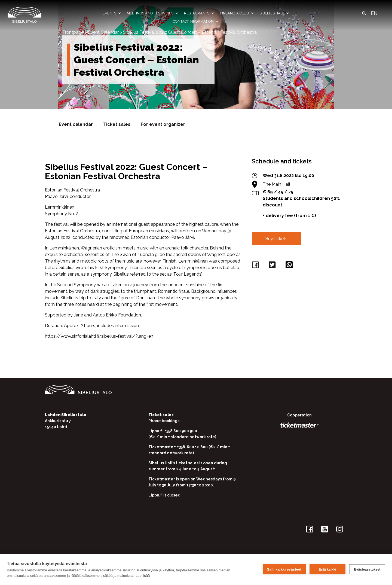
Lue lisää (143, 576)
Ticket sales (117, 124)
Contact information (196, 22)
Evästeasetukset (367, 569)
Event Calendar (103, 32)
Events (112, 13)
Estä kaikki (327, 569)
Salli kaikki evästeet (284, 569)
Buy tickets (276, 239)
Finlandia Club (237, 13)
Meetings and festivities (153, 13)
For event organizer (163, 124)
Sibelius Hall (274, 13)
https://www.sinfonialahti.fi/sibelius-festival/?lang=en (99, 336)
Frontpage (73, 32)
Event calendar (76, 124)
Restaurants (199, 13)
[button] (364, 13)
